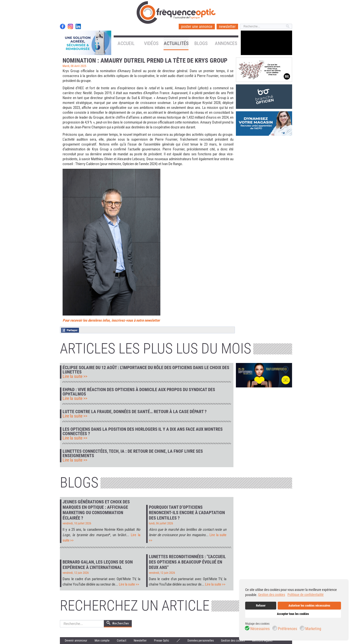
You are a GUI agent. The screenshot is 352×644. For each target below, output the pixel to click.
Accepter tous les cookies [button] (293, 614)
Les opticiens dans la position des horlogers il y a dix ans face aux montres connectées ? (143, 431)
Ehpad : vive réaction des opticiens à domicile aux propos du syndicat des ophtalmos (139, 392)
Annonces (226, 43)
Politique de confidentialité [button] (306, 595)
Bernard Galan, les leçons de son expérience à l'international (98, 565)
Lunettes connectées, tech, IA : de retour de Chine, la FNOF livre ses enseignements (133, 453)
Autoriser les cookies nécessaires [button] (309, 605)
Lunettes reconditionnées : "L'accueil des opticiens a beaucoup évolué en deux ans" (187, 562)
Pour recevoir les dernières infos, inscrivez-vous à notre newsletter (111, 320)
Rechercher (60, 620)
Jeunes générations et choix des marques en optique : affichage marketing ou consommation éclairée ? (96, 510)
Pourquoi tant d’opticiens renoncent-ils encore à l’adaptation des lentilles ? (187, 513)
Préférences (287, 629)
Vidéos (151, 43)
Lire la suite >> (75, 376)
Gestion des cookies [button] (272, 595)
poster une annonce (197, 27)
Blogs (201, 43)
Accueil (126, 43)
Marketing (313, 629)
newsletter (227, 27)
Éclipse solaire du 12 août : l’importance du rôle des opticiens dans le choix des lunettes (146, 370)
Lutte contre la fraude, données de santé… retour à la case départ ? (135, 412)
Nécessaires (260, 629)
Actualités (176, 43)
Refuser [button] (261, 605)
